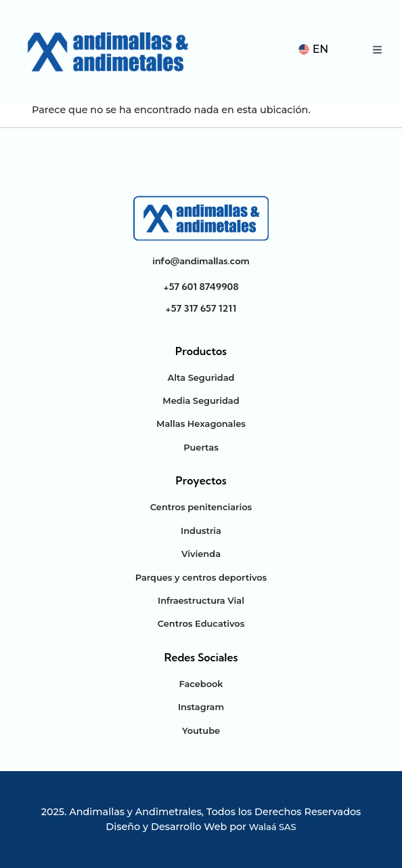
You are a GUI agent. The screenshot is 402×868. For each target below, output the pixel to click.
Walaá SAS (273, 827)
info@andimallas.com (201, 261)
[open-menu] (377, 51)
